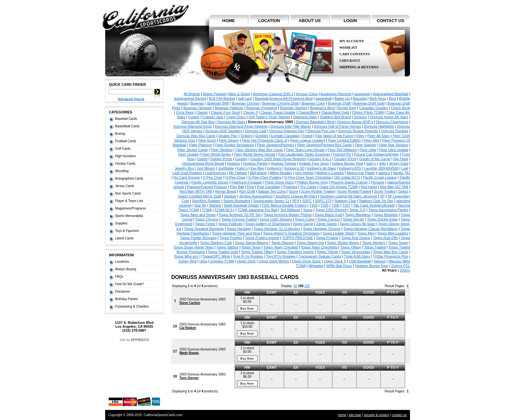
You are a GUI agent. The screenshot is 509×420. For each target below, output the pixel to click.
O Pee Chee (213, 177)
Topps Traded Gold (223, 252)
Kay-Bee (257, 168)
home (229, 21)
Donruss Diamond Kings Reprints (241, 126)
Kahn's (242, 168)
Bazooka (360, 98)
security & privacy (376, 415)
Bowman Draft (339, 103)
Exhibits (262, 136)
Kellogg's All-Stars (322, 168)
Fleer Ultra (368, 150)
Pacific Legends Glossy (210, 182)
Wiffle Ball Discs (339, 266)
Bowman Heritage (198, 108)
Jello (383, 163)
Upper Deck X (335, 261)
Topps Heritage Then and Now (236, 233)
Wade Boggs (189, 353)
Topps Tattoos (228, 247)
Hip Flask (401, 159)
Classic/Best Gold (335, 112)
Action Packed (214, 94)
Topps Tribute (328, 252)
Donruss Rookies (395, 131)
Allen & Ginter (239, 94)
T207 (347, 205)
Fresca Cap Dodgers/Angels (377, 154)
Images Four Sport (314, 163)
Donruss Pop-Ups (322, 131)
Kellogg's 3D (294, 168)
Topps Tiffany (351, 247)
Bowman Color (313, 103)
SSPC (307, 201)
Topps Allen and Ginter (198, 215)
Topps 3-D (357, 210)
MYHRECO (140, 340)
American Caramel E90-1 (273, 94)
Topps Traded (375, 247)
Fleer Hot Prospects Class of (265, 140)
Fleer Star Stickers (393, 145)
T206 (335, 205)
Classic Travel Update (278, 112)
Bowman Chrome (246, 103)
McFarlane (258, 173)
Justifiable (226, 168)
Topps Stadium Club (216, 243)
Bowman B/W (218, 103)
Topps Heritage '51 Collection (277, 229)
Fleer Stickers (222, 150)
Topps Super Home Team (193, 247)
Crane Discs (236, 117)
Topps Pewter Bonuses (199, 238)
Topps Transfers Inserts (295, 252)
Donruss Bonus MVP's (355, 122)
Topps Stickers (374, 243)
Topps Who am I (187, 256)
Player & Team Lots (129, 201)
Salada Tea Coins (272, 191)
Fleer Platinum (201, 145)
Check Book (400, 108)
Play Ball (237, 187)
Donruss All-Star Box (198, 122)
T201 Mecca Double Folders (284, 205)
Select (403, 191)
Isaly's (371, 163)
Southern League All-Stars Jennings (349, 196)
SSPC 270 (323, 201)
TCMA (207, 210)
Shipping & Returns (359, 67)
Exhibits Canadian (285, 136)
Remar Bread (225, 191)
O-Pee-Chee (235, 177)
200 (307, 286)
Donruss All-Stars (231, 122)
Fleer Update (188, 154)
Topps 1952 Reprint (331, 210)
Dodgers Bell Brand (335, 117)
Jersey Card (398, 163)
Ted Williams (290, 210)
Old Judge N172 (347, 177)
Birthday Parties (127, 299)
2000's (405, 270)
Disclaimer (123, 292)
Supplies (121, 223)
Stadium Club (345, 201)
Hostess (233, 163)
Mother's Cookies (330, 173)
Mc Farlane (238, 173)
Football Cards (126, 141)
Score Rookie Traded (318, 191)
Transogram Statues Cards (320, 256)
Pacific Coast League (380, 177)
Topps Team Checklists (319, 247)
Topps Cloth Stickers (276, 219)
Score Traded (385, 191)
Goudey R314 (345, 159)
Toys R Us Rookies (248, 256)
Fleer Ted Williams (342, 150)
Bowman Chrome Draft (280, 103)
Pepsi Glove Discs (279, 182)
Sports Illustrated (237, 201)
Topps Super (398, 243)
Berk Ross (378, 98)
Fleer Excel (207, 140)
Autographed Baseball (391, 94)
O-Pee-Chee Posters (265, 177)
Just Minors (206, 168)
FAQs (119, 277)
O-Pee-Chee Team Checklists (308, 177)
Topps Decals (354, 219)
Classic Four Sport (226, 112)
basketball (324, 98)
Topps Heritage (239, 229)
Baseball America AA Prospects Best (284, 98)
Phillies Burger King (312, 182)
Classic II (250, 112)
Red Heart (369, 187)
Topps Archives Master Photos (288, 215)
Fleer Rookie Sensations (235, 145)
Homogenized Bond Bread (203, 163)
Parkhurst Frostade (247, 182)
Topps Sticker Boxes (343, 243)
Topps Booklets (386, 215)
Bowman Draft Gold (369, 103)
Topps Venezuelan (355, 252)
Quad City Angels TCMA (338, 187)
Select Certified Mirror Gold (199, 196)
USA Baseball (360, 261)
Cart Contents (355, 54)
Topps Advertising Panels (388, 210)
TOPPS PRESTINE (298, 238)
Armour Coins (307, 94)
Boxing (120, 134)
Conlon (194, 117)
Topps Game (303, 224)
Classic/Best (308, 112)
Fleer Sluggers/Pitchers (276, 145)
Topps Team (251, 247)
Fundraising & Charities (132, 306)
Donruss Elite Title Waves (291, 126)
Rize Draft (247, 191)
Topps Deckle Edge (383, 219)
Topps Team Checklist (281, 247)
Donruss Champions (392, 122)
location (269, 21)
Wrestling (122, 171)
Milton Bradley (281, 173)
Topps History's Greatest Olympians (291, 233)
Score (293, 191)
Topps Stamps (282, 243)
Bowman (198, 103)
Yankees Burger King (372, 266)
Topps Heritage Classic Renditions (371, 229)
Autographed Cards (129, 178)
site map (355, 415)
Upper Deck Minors (274, 261)
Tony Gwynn (189, 378)
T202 (313, 205)
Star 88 (200, 205)
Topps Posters (231, 238)
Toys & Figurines (127, 231)
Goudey (241, 159)
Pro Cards (308, 187)
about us (310, 21)
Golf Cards (123, 149)
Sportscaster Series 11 (271, 201)
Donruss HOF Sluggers (224, 131)
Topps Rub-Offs (385, 238)
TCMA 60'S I (224, 210)
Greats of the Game (375, 159)
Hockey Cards (125, 164)
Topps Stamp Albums (251, 243)
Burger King (347, 108)
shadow (230, 196)
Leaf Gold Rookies (187, 173)
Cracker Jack (213, 117)
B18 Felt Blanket (222, 98)
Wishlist (348, 48)
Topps (308, 210)
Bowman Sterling (294, 108)
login (350, 21)
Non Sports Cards (128, 193)
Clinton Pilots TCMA (368, 112)
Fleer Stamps (365, 145)
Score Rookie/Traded (354, 191)
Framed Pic (342, 154)
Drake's (247, 136)
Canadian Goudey (374, 108)
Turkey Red (187, 261)
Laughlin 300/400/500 (381, 168)
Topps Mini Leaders (393, 233)
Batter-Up (342, 98)
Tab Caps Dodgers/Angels (374, 205)
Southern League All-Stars (296, 196)
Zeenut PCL (401, 266)
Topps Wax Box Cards (391, 252)
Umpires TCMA (222, 261)
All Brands (192, 94)
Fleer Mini (371, 140)
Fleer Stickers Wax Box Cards (259, 150)
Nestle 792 (402, 173)
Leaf (405, 168)
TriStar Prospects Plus (391, 256)
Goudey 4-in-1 (320, 159)
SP (382, 196)
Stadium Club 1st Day (376, 201)
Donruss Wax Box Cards (196, 136)
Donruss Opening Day (287, 131)
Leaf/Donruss (215, 173)
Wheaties (316, 266)
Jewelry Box (184, 168)
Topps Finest (205, 224)
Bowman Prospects (262, 108)
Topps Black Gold (329, 215)
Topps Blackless (358, 215)
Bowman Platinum (229, 108)
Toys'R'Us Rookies (281, 256)
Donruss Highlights (379, 126)
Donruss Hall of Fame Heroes (337, 126)
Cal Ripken (188, 328)
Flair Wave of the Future (334, 136)
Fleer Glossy (229, 140)
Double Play (228, 136)
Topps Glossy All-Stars (357, 224)
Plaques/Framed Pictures (207, 187)
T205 (324, 205)
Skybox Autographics (256, 196)
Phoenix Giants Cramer (349, 182)
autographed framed (190, 98)
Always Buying (126, 269)
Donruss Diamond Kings (193, 126)
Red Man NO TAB (394, 187)
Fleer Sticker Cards (192, 150)
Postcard (290, 187)
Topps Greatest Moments (204, 229)
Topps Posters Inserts (262, 238)
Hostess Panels (255, 163)
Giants (203, 159)
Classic (202, 112)
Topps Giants (326, 224)
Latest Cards (124, 238)
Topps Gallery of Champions (267, 224)
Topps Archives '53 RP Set (240, 215)
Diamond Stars (305, 117)
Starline (215, 205)
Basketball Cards (128, 126)
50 (295, 286)
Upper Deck (246, 261)
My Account (352, 41)
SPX (296, 201)
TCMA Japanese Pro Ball (257, 210)
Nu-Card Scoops (186, 177)
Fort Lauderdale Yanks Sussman (304, 154)
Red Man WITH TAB (196, 191)
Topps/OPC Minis (216, 256)
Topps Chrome (207, 219)
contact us (391, 21)
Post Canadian (268, 187)
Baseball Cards (126, 119)
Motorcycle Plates (361, 173)
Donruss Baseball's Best (315, 122)
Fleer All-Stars (379, 136)
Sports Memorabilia (129, 216)
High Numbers (126, 156)
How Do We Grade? (130, 284)
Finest (307, 136)
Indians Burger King (348, 163)
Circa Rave (185, 112)
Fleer (360, 136)
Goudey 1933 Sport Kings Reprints (278, 159)
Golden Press (221, 159)
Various (379, 261)
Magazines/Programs (130, 208)
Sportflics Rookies (206, 201)
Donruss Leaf (256, 131)
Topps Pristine (327, 238)
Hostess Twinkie (284, 163)
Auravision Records (336, 94)
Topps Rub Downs (356, 238)
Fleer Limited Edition (344, 140)
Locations (122, 262)
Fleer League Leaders (308, 140)
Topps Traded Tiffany (257, 252)
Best (392, 98)
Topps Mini (366, 233)
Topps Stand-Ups (310, 243)
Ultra (203, 261)
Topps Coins (305, 219)
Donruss (360, 117)
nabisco (384, 173)
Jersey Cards (125, 186)
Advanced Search (131, 99)
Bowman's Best (322, 108)
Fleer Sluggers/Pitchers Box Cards (324, 145)
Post (250, 187)
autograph (362, 94)
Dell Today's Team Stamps (270, 117)
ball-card (245, 98)
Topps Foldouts (230, 224)
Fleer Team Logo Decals (305, 150)
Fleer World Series (216, 154)
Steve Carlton (190, 303)
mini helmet (304, 173)
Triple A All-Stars (357, 256)
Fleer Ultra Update (394, 150)
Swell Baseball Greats (242, 205)
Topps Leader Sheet (339, 233)
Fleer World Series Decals (255, 154)
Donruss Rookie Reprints (358, 131)
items (397, 45)
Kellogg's (274, 168)
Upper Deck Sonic (307, 261)
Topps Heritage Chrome (322, 229)
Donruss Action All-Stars (389, 117)
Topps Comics (329, 219)
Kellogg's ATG (350, 168)
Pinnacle (378, 182)
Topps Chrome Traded (239, 219)
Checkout (350, 61)
